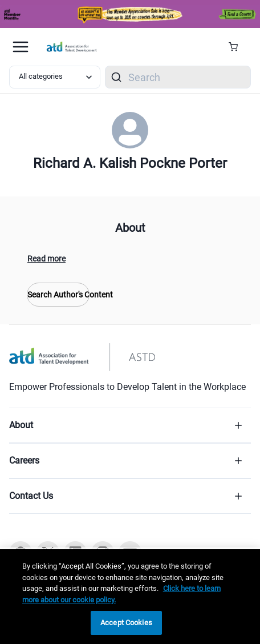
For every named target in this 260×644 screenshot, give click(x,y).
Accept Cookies (126, 623)
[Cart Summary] (237, 47)
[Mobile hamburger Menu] (21, 47)
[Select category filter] (55, 77)
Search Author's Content (58, 295)
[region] (130, 597)
